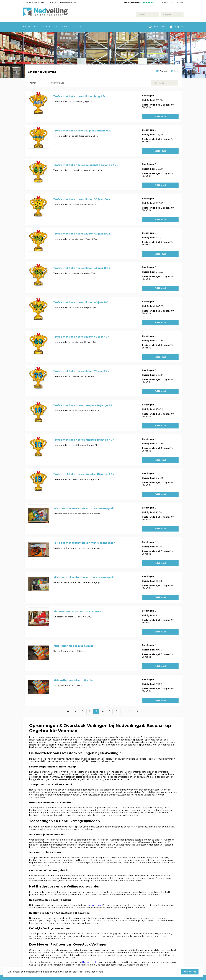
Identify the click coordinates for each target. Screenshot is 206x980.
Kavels (33, 83)
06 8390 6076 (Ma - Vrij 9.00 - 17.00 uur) (41, 3)
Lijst (175, 71)
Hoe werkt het (42, 27)
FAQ (172, 3)
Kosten (78, 27)
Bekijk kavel (160, 117)
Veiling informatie (56, 83)
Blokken (163, 71)
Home (26, 27)
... (123, 711)
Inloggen (177, 27)
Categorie (172, 14)
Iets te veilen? (62, 27)
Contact (180, 3)
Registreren (158, 27)
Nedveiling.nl (95, 905)
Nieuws (165, 3)
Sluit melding (190, 972)
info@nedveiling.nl (69, 3)
